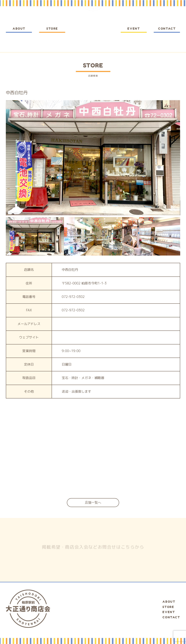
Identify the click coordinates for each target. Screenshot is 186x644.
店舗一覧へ (93, 503)
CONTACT (167, 29)
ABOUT (19, 29)
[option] (93, 158)
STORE (52, 29)
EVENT (134, 29)
